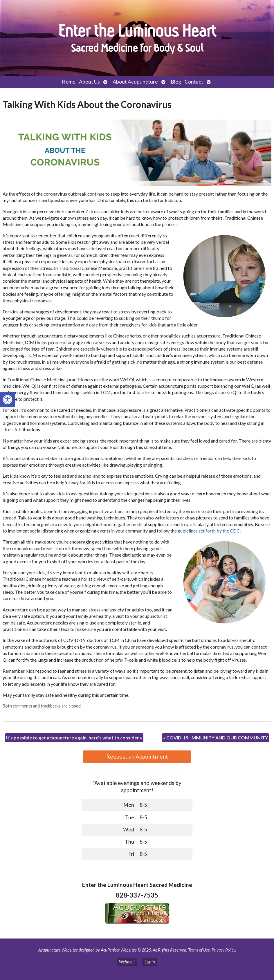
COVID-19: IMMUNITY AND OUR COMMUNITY (216, 738)
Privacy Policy (223, 950)
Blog (176, 82)
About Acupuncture (135, 82)
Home (68, 82)
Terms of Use (199, 950)
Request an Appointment (137, 756)
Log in (150, 962)
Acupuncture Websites (58, 950)
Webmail (127, 962)
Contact (194, 82)
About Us (89, 82)
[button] (8, 400)
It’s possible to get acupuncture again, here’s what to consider (74, 738)
